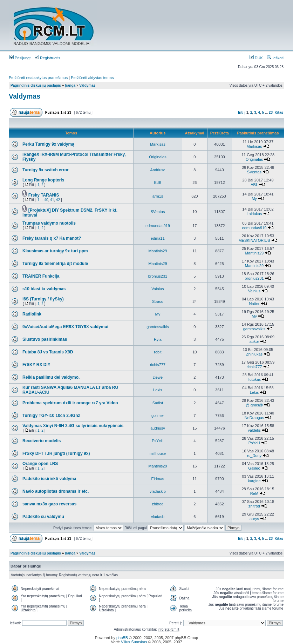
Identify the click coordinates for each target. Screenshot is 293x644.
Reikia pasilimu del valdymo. (51, 377)
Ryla (158, 339)
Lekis (158, 390)
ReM (254, 493)
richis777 (158, 365)
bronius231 (158, 276)
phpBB (122, 638)
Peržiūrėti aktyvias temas (92, 78)
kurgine (254, 481)
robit (158, 352)
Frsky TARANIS (44, 195)
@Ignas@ (254, 405)
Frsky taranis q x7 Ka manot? (52, 238)
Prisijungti (21, 58)
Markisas (158, 144)
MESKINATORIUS (254, 240)
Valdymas (87, 85)
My (254, 199)
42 (58, 200)
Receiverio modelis (42, 441)
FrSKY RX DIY (36, 365)
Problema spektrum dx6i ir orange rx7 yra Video (70, 403)
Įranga (70, 85)
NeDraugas (254, 418)
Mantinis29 (158, 251)
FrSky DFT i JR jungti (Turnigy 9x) (56, 453)
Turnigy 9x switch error (46, 170)
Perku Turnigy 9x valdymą (48, 144)
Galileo (254, 468)
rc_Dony (254, 456)
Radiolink (32, 314)
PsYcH (158, 441)
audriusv (158, 428)
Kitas (279, 112)
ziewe (158, 377)
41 (52, 200)
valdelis (254, 430)
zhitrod (158, 504)
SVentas (254, 172)
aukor (254, 341)
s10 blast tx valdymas (44, 289)
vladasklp (158, 491)
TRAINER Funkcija (41, 276)
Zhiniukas (254, 354)
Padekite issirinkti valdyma (49, 479)
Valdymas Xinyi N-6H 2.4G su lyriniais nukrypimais (73, 426)
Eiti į (242, 112)
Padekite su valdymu (43, 517)
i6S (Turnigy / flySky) (43, 299)
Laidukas (254, 214)
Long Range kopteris (43, 180)
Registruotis (47, 58)
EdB (158, 182)
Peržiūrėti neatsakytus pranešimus (38, 78)
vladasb (158, 517)
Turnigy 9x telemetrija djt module (55, 264)
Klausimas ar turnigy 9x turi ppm (55, 251)
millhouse (158, 453)
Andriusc (158, 170)
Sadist (158, 403)
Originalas (158, 157)
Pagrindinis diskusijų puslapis (36, 85)
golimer (158, 416)
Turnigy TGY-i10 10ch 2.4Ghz (51, 416)
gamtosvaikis (158, 327)
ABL (254, 185)
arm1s (158, 196)
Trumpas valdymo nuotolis (49, 223)
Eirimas (158, 479)
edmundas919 (158, 226)
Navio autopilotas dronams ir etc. (56, 491)
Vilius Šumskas (134, 642)
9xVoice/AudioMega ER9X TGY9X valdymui (65, 327)
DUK (256, 58)
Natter (254, 304)
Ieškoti (275, 58)
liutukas (254, 379)
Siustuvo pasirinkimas (45, 339)
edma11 (158, 238)
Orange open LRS (40, 464)
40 (46, 200)
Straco (158, 301)
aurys (254, 519)
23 (271, 112)
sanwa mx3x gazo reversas (49, 504)
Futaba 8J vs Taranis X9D (48, 352)
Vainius (158, 289)
